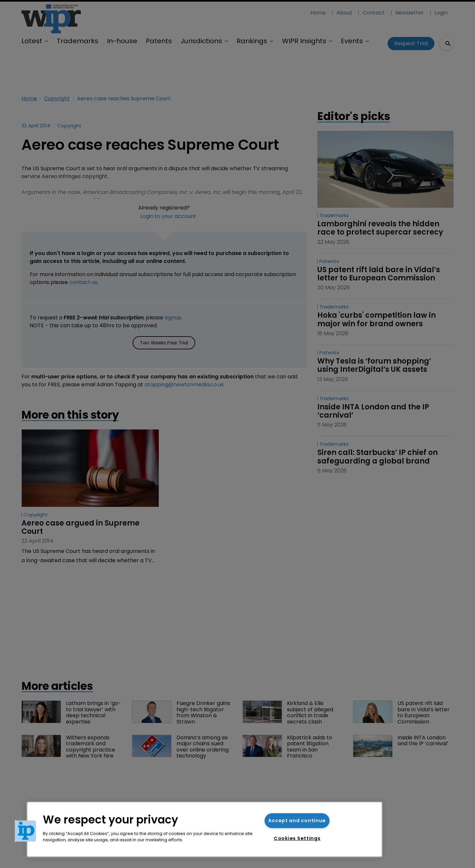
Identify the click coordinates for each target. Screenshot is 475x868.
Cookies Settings (297, 838)
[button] (25, 831)
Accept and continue (297, 820)
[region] (205, 829)
